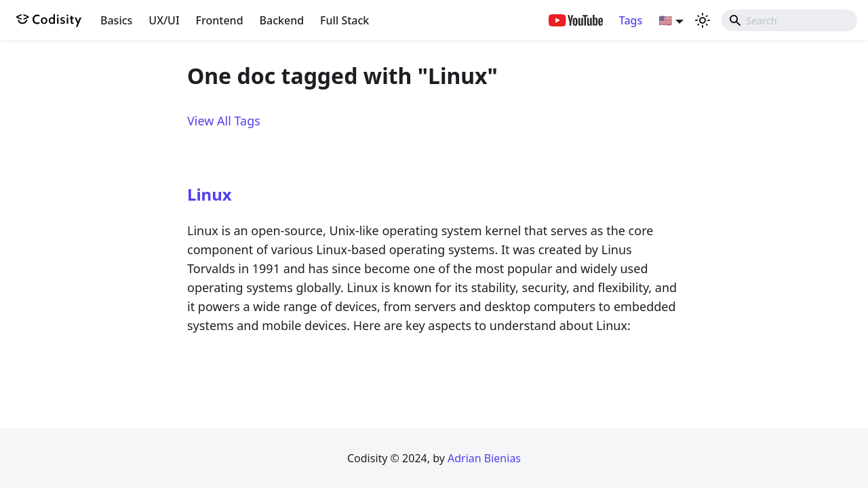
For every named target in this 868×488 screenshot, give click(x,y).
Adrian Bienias (484, 458)
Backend (282, 20)
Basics (116, 20)
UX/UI (164, 20)
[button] (671, 20)
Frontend (220, 20)
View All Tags (224, 121)
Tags (631, 20)
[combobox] (789, 20)
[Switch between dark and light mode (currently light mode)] (703, 20)
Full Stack (344, 20)
